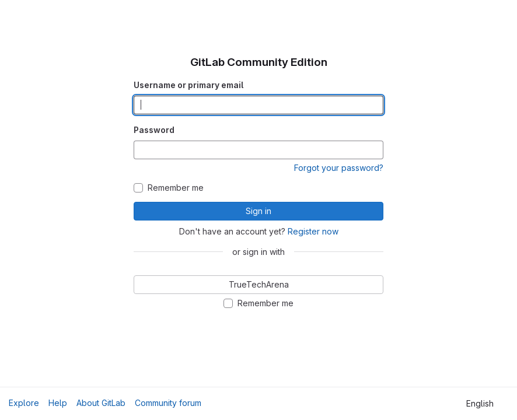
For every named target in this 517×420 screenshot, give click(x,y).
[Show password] (374, 150)
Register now (313, 231)
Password (154, 130)
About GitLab (101, 403)
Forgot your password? (339, 168)
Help (58, 403)
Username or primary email (188, 85)
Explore (24, 403)
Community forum (168, 403)
